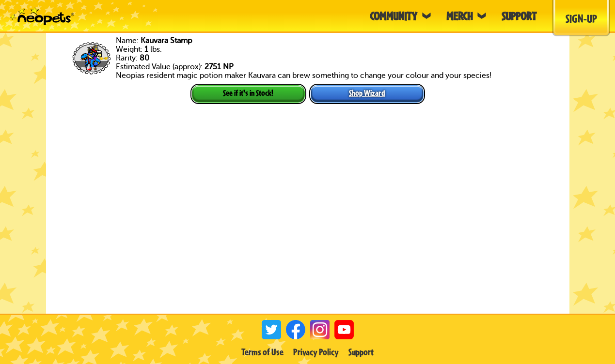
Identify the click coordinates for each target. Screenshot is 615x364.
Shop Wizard (367, 93)
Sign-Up (581, 18)
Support (361, 352)
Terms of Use (262, 352)
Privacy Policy (316, 352)
